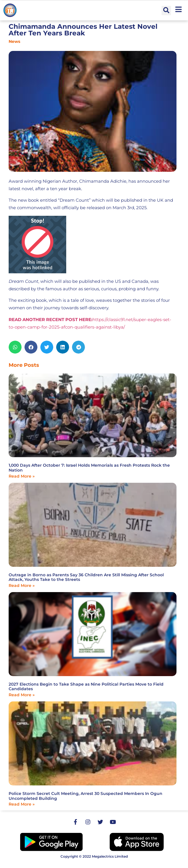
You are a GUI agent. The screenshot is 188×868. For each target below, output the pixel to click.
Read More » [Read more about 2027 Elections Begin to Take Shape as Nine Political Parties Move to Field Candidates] (22, 695)
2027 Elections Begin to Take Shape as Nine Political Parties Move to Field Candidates (86, 687)
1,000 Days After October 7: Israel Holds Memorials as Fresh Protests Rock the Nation (89, 468)
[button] (166, 11)
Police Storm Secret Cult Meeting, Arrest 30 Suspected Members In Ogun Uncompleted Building (86, 796)
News (14, 41)
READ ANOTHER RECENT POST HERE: (51, 319)
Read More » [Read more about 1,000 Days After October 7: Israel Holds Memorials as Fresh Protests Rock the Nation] (22, 476)
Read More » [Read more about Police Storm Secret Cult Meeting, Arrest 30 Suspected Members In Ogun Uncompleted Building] (22, 804)
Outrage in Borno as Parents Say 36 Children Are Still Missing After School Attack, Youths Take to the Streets (86, 577)
